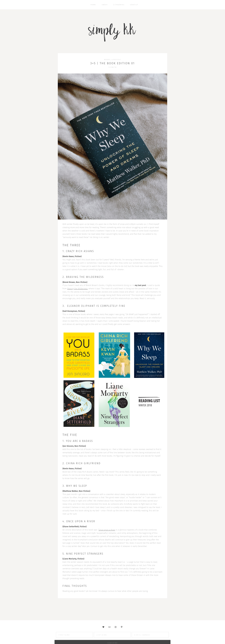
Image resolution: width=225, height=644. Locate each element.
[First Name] (60, 635)
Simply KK (112, 31)
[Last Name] (98, 635)
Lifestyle (116, 60)
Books (107, 60)
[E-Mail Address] (136, 635)
